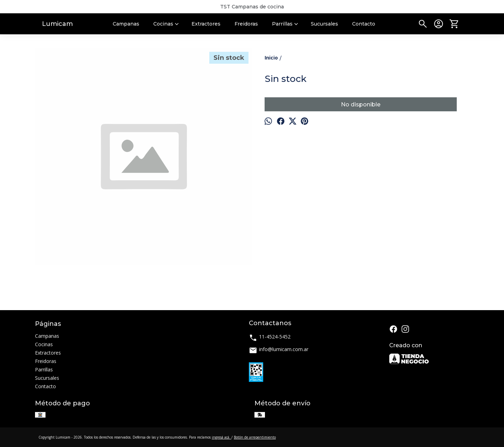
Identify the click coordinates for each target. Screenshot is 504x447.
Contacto (364, 24)
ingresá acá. (222, 437)
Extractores (206, 24)
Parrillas (286, 24)
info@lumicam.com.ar (279, 350)
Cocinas (167, 24)
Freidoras (246, 24)
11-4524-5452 (270, 338)
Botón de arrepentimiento (255, 437)
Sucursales (324, 24)
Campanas (126, 24)
